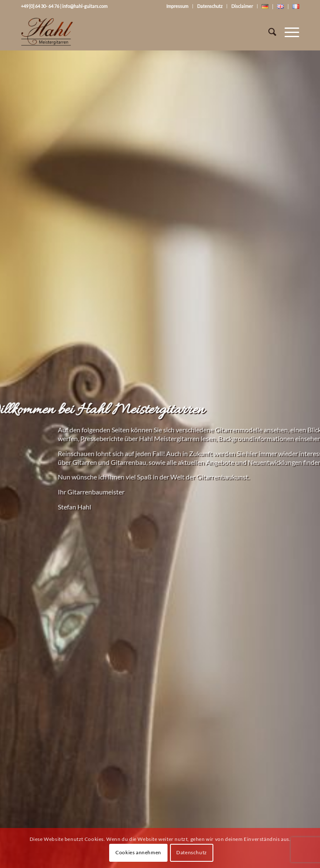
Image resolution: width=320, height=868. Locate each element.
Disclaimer (242, 6)
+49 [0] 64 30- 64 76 (40, 6)
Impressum (177, 6)
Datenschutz (210, 6)
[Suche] (268, 32)
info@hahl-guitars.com (85, 6)
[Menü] (288, 32)
